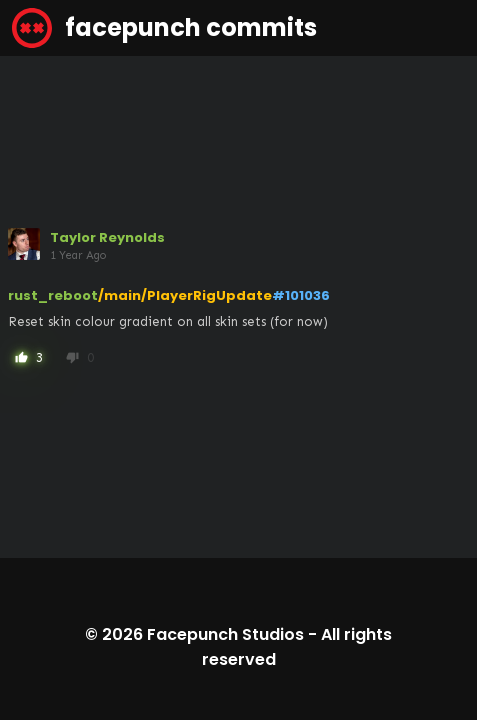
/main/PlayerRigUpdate (185, 295)
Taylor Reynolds (107, 237)
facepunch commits (164, 28)
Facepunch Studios (225, 634)
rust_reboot (53, 295)
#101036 (301, 295)
